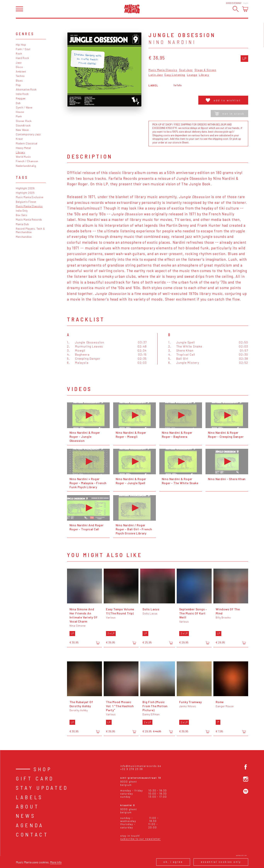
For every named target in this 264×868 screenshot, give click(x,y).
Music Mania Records (29, 219)
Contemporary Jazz (28, 134)
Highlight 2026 (25, 188)
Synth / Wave (24, 107)
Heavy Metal (23, 148)
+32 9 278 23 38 (132, 769)
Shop (43, 769)
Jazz (19, 63)
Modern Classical (27, 143)
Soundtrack (23, 125)
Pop (18, 85)
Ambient (21, 71)
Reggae (21, 98)
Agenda (30, 825)
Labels (29, 797)
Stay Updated (42, 788)
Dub (18, 103)
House (20, 112)
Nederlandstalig (26, 166)
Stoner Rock (24, 121)
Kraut (19, 139)
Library (20, 152)
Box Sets (22, 215)
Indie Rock (22, 94)
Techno (20, 76)
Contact (32, 834)
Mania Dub (22, 224)
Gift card (35, 778)
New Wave (22, 130)
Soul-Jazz (186, 70)
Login (246, 3)
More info (56, 862)
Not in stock (230, 114)
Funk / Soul (23, 49)
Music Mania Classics (29, 206)
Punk (19, 116)
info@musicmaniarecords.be (141, 766)
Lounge (192, 75)
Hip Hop (21, 45)
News (26, 816)
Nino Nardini (172, 42)
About (28, 806)
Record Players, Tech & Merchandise (30, 230)
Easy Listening (175, 75)
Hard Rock (22, 58)
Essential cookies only (221, 862)
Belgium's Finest (26, 202)
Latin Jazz (156, 75)
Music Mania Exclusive (30, 197)
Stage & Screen (205, 70)
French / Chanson (27, 161)
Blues (19, 80)
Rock (19, 53)
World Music (23, 157)
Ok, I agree (173, 862)
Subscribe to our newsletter (140, 839)
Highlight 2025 (25, 193)
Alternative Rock (26, 89)
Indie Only (22, 211)
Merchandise (24, 237)
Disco (19, 67)
